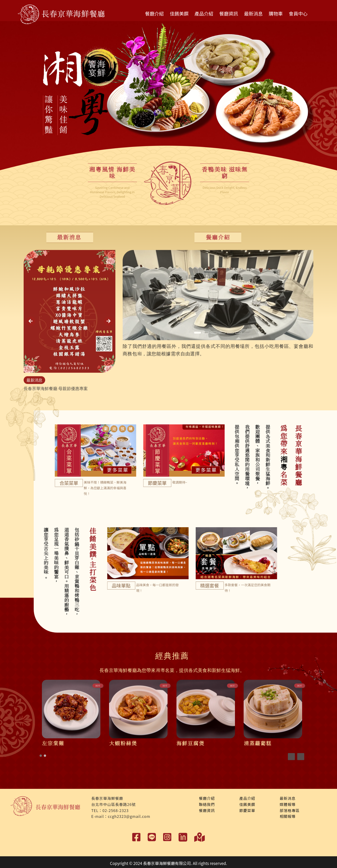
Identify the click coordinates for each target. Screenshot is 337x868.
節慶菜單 (247, 810)
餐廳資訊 (229, 13)
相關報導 (288, 816)
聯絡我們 (207, 804)
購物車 (276, 13)
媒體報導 (288, 804)
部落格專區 (290, 810)
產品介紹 (204, 13)
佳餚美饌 (179, 13)
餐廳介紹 (154, 13)
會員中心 (298, 13)
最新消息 (253, 13)
